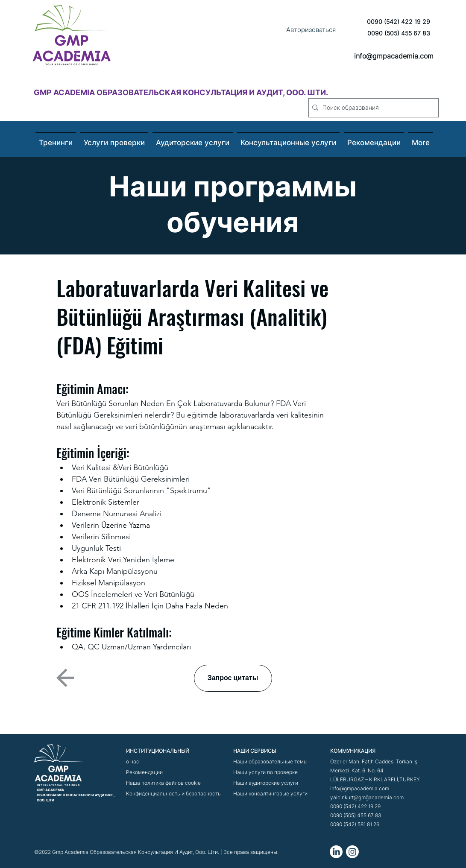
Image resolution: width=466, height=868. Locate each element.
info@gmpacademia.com (394, 56)
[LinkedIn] (336, 852)
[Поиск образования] (371, 108)
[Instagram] (352, 852)
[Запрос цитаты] (233, 678)
